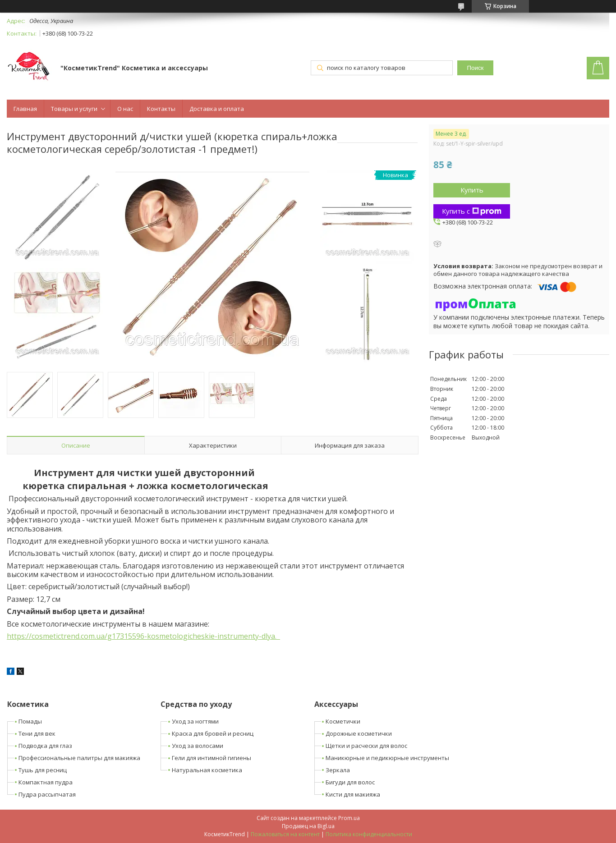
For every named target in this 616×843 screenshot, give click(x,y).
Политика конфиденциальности (369, 834)
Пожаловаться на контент (285, 834)
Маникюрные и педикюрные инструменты (387, 758)
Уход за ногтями (195, 721)
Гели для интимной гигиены (211, 758)
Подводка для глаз (45, 746)
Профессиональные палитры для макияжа (79, 758)
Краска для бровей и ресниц (213, 733)
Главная (25, 109)
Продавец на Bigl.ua (308, 826)
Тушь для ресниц (43, 770)
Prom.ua (349, 818)
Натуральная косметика (207, 770)
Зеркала (338, 770)
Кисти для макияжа (353, 794)
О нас (125, 109)
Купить (472, 190)
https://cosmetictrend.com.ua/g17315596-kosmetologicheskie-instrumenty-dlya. (143, 636)
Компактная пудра (46, 782)
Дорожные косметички (359, 733)
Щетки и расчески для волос (366, 746)
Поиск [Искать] (476, 68)
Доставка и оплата (217, 109)
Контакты (161, 109)
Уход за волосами (198, 746)
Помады (30, 721)
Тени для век (37, 733)
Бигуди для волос (350, 782)
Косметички (343, 721)
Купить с (472, 211)
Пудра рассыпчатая (47, 794)
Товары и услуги (74, 109)
